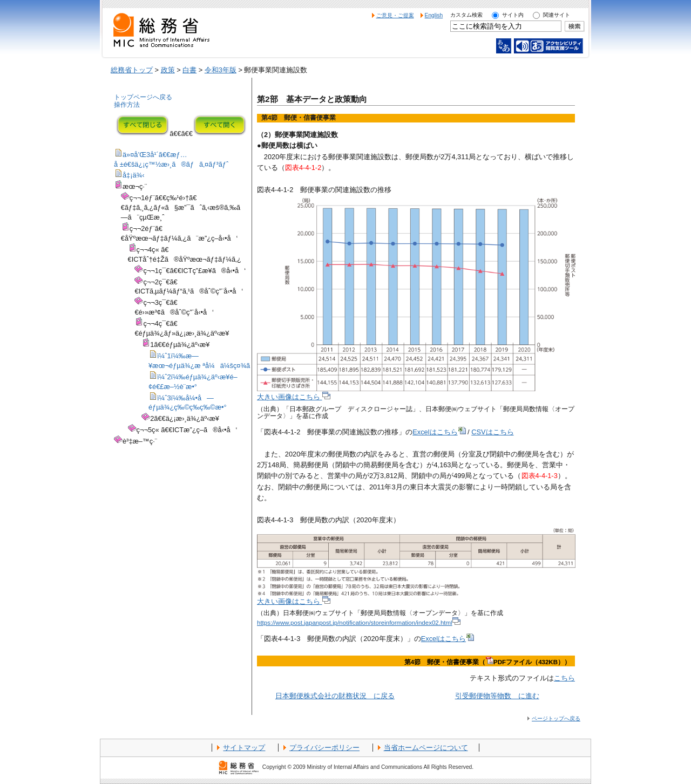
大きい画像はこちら (294, 397)
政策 (168, 70)
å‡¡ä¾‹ (134, 175)
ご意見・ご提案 (395, 15)
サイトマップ (244, 748)
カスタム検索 (466, 15)
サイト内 (513, 15)
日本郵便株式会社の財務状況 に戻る (335, 696)
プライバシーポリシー (324, 748)
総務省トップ (132, 70)
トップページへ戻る (143, 97)
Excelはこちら (439, 432)
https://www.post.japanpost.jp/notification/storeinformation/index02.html (359, 623)
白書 (189, 70)
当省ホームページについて (426, 748)
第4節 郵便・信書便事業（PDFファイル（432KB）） (487, 662)
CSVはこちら (492, 432)
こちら (564, 678)
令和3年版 (221, 70)
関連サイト (557, 15)
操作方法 (127, 105)
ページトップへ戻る (556, 718)
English (434, 15)
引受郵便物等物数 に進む (497, 696)
